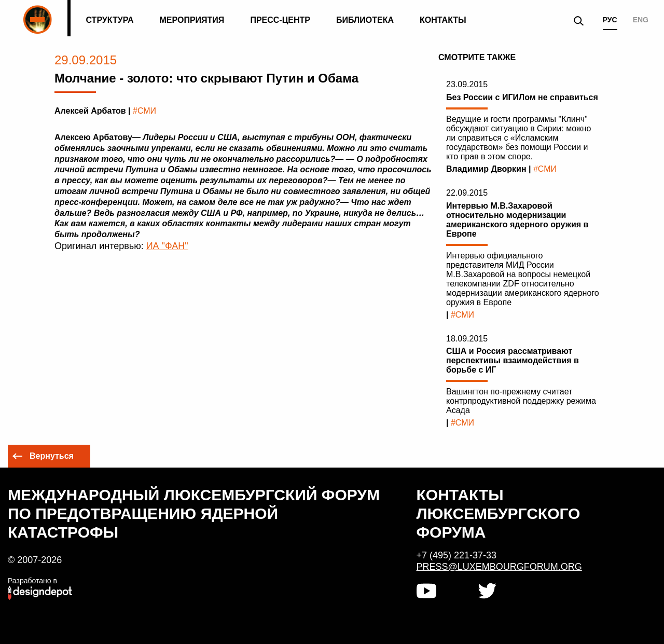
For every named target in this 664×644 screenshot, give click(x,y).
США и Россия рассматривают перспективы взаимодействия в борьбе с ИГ (513, 360)
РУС (610, 20)
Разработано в (32, 581)
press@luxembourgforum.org (499, 567)
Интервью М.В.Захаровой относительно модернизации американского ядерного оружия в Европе (517, 220)
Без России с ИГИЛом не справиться (522, 97)
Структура (109, 20)
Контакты (443, 20)
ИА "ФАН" (167, 246)
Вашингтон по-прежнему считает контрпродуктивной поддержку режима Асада (521, 401)
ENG (641, 20)
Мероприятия (192, 20)
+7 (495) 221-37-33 (457, 555)
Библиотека (365, 20)
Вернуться (52, 456)
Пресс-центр (280, 20)
